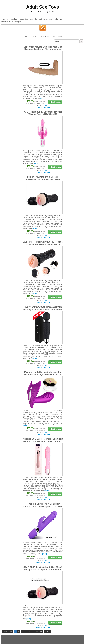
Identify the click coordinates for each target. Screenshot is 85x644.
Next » (47, 631)
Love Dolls (33, 19)
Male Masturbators (45, 19)
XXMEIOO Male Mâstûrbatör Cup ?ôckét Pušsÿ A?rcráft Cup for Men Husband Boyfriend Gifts (43, 570)
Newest (26, 37)
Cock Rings (24, 19)
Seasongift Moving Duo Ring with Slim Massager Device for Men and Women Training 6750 (43, 49)
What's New (5, 19)
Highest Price (45, 37)
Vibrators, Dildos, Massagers (11, 22)
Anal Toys (15, 19)
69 (41, 631)
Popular (35, 37)
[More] (43, 98)
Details (46, 105)
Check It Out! (55, 102)
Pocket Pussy (58, 19)
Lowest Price (57, 37)
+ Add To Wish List (43, 107)
